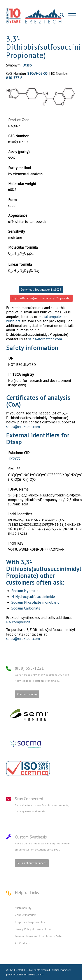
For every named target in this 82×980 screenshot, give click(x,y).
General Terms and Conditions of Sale (38, 936)
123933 (14, 459)
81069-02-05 (38, 73)
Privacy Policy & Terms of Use (33, 929)
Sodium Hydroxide (26, 591)
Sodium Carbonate (26, 608)
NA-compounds (18, 622)
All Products (22, 943)
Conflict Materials (26, 915)
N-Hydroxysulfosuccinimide (33, 597)
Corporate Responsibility (30, 922)
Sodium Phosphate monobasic (35, 602)
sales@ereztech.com (45, 339)
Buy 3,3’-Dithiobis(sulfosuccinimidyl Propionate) (41, 298)
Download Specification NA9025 (41, 290)
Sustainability (23, 908)
